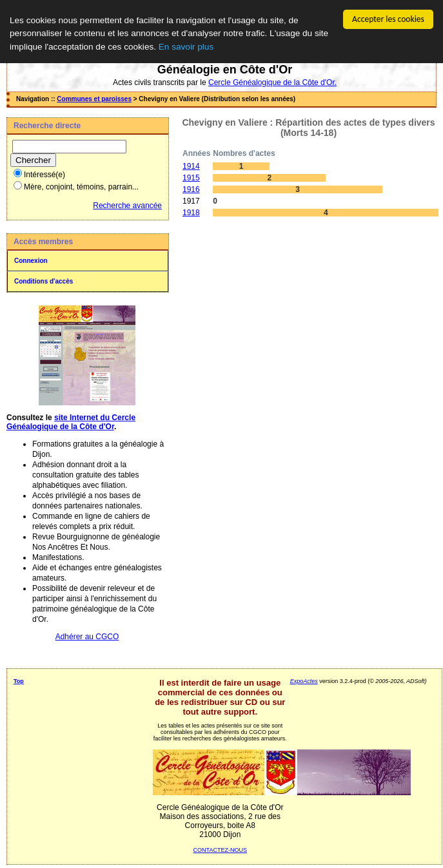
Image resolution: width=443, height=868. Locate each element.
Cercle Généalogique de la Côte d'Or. (272, 82)
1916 (191, 189)
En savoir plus (186, 47)
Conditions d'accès (44, 281)
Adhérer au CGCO (87, 637)
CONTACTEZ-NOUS (220, 850)
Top (19, 681)
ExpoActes (304, 681)
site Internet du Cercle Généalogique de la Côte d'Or (71, 422)
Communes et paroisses (94, 99)
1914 (191, 166)
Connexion (31, 261)
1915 (191, 178)
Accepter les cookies (388, 19)
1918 (191, 213)
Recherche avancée (127, 206)
